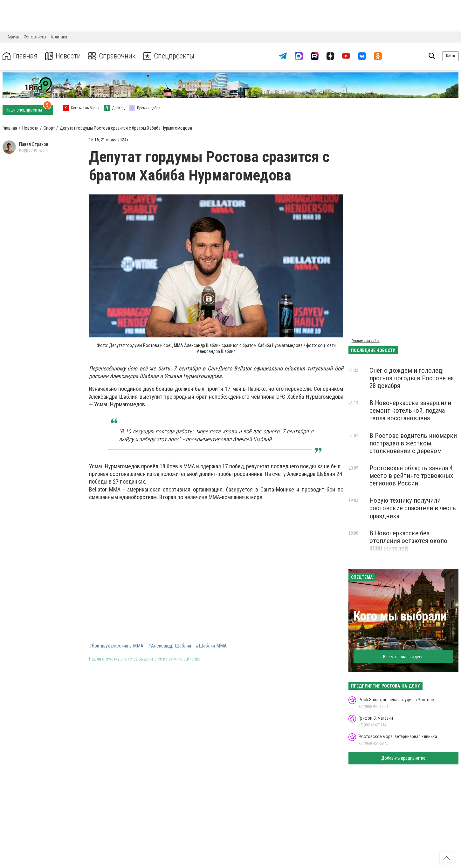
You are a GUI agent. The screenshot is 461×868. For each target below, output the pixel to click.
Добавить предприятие (403, 758)
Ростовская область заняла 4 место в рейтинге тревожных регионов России (411, 476)
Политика (58, 37)
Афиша (14, 37)
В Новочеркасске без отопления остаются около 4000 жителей (408, 541)
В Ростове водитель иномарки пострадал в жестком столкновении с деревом (413, 443)
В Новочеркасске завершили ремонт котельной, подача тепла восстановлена (410, 410)
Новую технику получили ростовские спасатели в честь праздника (413, 508)
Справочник (112, 56)
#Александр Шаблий (170, 646)
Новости (63, 56)
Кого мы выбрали (400, 616)
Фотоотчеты (35, 37)
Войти (451, 56)
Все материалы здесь (403, 657)
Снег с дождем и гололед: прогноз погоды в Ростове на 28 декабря (412, 378)
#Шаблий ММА (211, 646)
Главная (20, 56)
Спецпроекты (170, 56)
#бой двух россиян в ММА (116, 646)
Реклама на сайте (366, 341)
